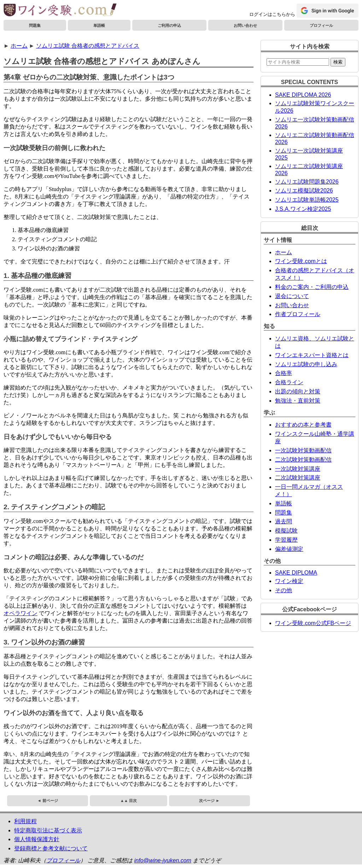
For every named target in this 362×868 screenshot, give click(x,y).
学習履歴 (286, 540)
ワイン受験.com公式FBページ (313, 623)
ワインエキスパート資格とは (312, 355)
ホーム (19, 46)
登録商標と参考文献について (51, 848)
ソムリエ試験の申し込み (306, 364)
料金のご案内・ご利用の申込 (312, 287)
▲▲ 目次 (129, 801)
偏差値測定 (289, 549)
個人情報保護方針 (37, 839)
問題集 (35, 25)
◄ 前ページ (48, 801)
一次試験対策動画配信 (303, 450)
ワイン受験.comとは (301, 261)
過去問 (284, 521)
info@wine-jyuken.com (163, 860)
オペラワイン (21, 613)
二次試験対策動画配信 (303, 460)
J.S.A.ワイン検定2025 (303, 209)
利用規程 (25, 821)
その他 (284, 590)
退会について (292, 296)
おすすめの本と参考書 (303, 425)
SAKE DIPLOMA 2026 (303, 95)
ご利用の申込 (169, 25)
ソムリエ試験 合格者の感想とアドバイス (88, 46)
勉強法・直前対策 (298, 401)
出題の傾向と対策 (298, 391)
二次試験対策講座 (298, 478)
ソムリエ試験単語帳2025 (307, 200)
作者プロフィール (298, 314)
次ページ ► (209, 801)
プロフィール (321, 25)
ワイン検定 (289, 581)
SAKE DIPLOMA (296, 573)
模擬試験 (286, 531)
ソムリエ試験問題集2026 (307, 182)
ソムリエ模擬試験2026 (304, 191)
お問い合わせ (245, 25)
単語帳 (99, 25)
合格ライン (289, 382)
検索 (338, 62)
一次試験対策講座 (298, 469)
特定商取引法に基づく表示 (48, 830)
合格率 (284, 373)
